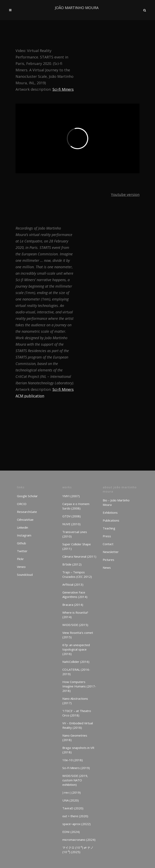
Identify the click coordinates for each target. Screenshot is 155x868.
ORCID (22, 504)
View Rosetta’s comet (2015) (78, 635)
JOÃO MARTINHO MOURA (77, 8)
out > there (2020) (75, 816)
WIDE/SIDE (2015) (75, 625)
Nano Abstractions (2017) (75, 701)
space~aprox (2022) (76, 824)
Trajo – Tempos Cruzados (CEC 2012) (77, 574)
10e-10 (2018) (73, 760)
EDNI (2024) (71, 832)
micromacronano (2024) (79, 840)
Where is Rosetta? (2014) (75, 615)
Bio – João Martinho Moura (116, 502)
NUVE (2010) (71, 524)
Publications (111, 520)
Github (21, 543)
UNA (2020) (71, 800)
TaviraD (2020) (73, 808)
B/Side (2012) (72, 564)
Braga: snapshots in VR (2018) (78, 750)
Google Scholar (27, 496)
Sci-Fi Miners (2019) (76, 768)
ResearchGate (27, 512)
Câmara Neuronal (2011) (79, 556)
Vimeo (21, 567)
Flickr (20, 559)
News (107, 568)
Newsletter (111, 552)
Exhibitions (110, 512)
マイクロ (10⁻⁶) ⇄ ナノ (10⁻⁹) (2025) (78, 850)
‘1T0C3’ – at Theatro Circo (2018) (77, 713)
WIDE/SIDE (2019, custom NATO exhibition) (75, 780)
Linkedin (23, 527)
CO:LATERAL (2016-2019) (76, 672)
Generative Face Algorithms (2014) (75, 595)
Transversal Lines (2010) (75, 534)
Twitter (22, 551)
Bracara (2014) (73, 605)
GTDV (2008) (72, 516)
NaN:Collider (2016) (76, 662)
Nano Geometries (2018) (75, 738)
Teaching (109, 528)
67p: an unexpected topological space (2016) (76, 649)
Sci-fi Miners (63, 89)
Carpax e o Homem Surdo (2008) (76, 506)
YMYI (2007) (71, 496)
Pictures (108, 560)
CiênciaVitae (25, 520)
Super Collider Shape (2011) (77, 546)
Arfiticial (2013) (73, 584)
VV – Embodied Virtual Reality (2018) (78, 725)
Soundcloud (25, 575)
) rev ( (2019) (72, 792)
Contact (108, 544)
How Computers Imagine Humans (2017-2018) (79, 686)
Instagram (24, 535)
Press (107, 536)
